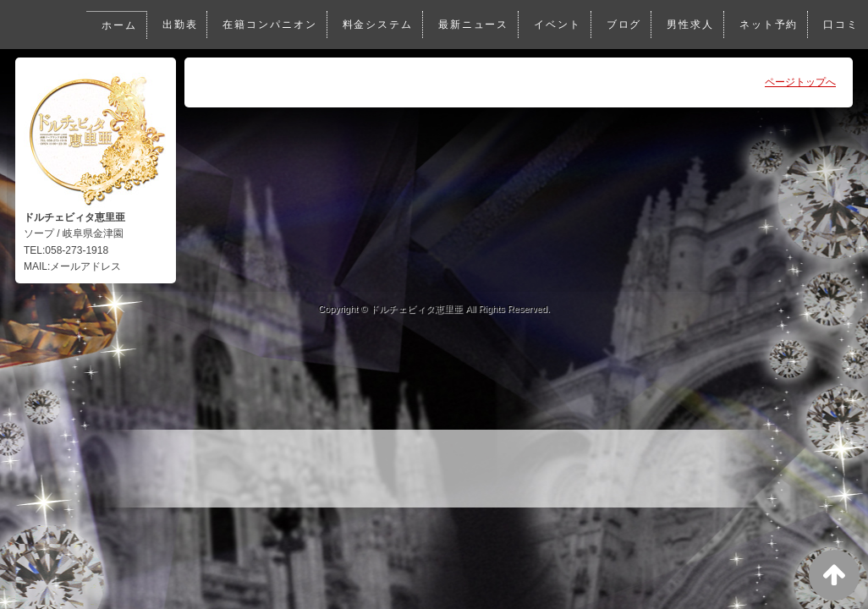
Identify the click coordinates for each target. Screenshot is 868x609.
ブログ (622, 25)
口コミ (841, 25)
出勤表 (173, 25)
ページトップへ (800, 82)
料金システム (373, 25)
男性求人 (689, 25)
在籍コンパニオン (264, 25)
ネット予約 (767, 25)
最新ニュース (470, 25)
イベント (554, 25)
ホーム (112, 25)
